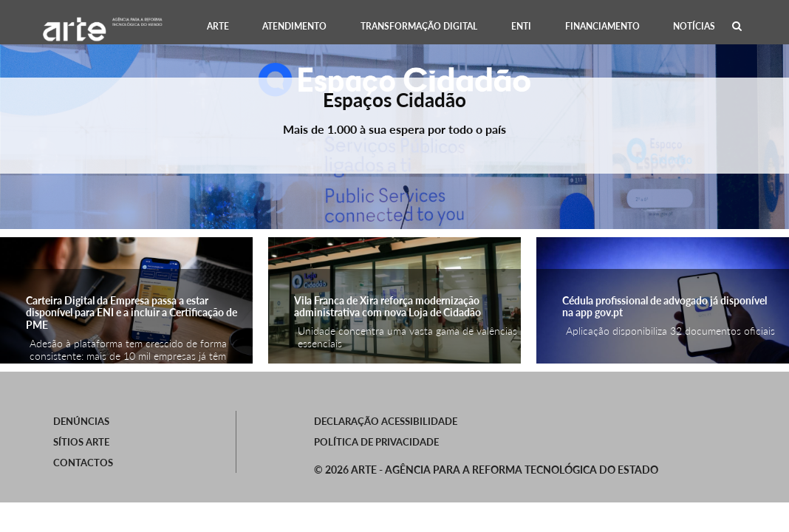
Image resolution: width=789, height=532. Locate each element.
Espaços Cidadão (394, 100)
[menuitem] (218, 26)
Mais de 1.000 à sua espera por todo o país (394, 129)
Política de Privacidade (376, 442)
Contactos (83, 463)
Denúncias (81, 421)
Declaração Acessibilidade (386, 421)
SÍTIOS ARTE (81, 442)
